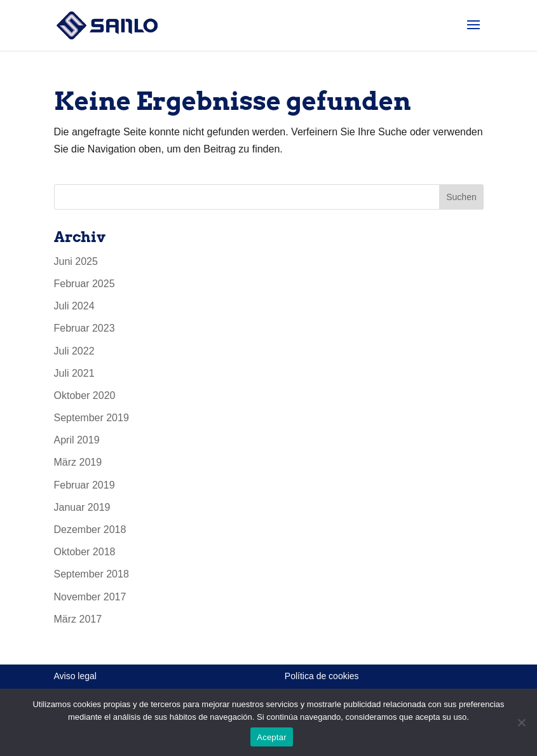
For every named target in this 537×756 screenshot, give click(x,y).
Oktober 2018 (85, 552)
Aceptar (272, 737)
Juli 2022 (74, 351)
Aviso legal (75, 676)
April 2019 (77, 440)
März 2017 (78, 619)
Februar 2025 (85, 284)
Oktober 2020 (85, 395)
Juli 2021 (74, 373)
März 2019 (78, 462)
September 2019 (92, 418)
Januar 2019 (82, 507)
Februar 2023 (85, 328)
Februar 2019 (85, 485)
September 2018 (92, 574)
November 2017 (90, 597)
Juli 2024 (74, 306)
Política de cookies (322, 676)
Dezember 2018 (90, 530)
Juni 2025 (76, 261)
